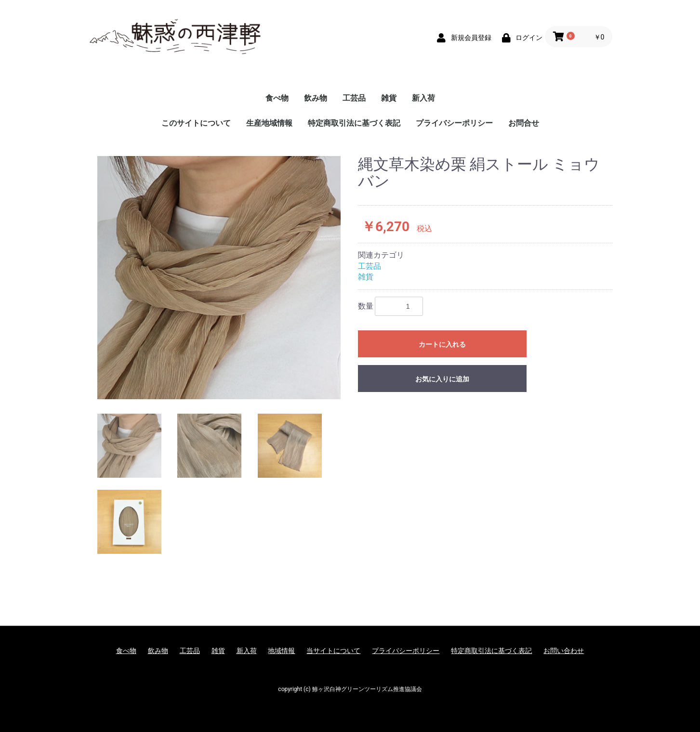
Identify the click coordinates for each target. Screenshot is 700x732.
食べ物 (277, 98)
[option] (219, 278)
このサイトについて (196, 123)
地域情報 (281, 651)
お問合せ (524, 123)
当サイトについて (333, 651)
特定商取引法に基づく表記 (354, 123)
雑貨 (389, 98)
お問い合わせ (564, 651)
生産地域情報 (269, 123)
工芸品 (354, 98)
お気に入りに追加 (442, 379)
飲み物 (316, 98)
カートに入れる (442, 344)
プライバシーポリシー (454, 123)
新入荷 (423, 98)
